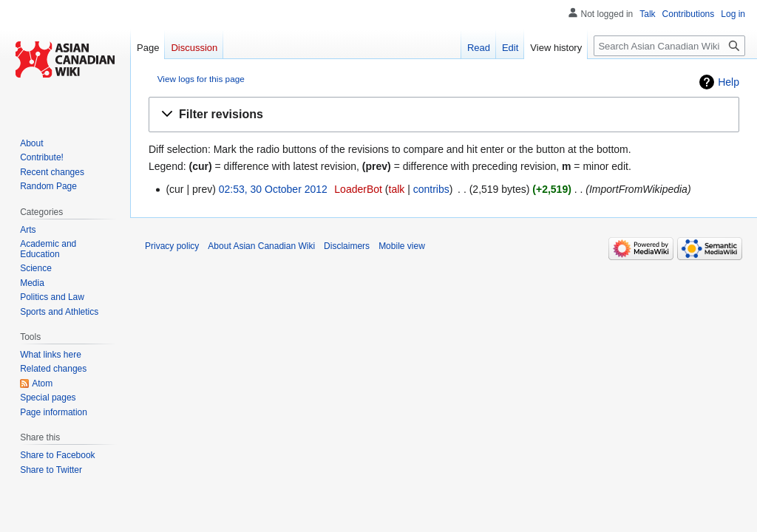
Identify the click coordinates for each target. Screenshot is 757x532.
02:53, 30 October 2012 (273, 189)
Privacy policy (172, 246)
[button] (444, 115)
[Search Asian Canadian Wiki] (669, 46)
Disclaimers (347, 246)
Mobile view (402, 246)
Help (729, 82)
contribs (431, 189)
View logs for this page (201, 79)
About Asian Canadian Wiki (261, 246)
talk (397, 189)
